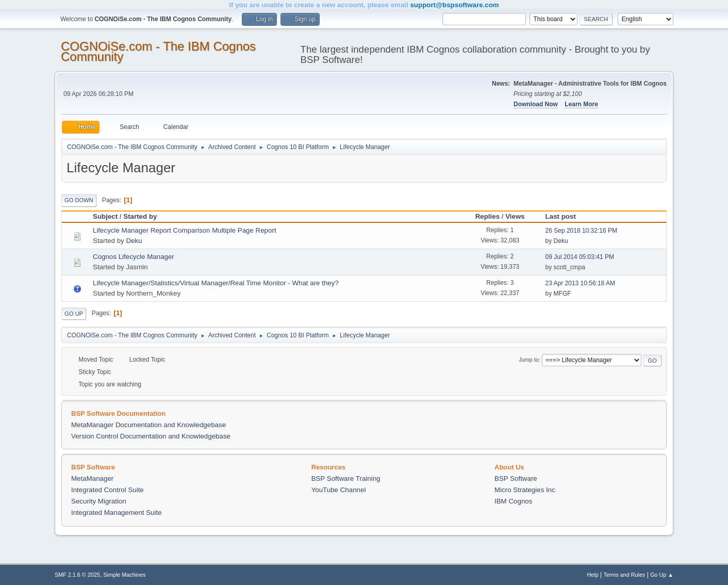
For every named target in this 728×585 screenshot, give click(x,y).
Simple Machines (124, 575)
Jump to (528, 360)
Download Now (536, 104)
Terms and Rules (625, 575)
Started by (140, 216)
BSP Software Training (346, 478)
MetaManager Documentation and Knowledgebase (148, 425)
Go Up (74, 314)
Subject (105, 216)
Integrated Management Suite (117, 513)
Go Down (79, 200)
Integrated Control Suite (107, 490)
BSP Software (516, 478)
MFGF (562, 294)
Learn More (581, 104)
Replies (487, 216)
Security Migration (99, 501)
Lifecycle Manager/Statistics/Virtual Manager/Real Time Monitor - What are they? (216, 283)
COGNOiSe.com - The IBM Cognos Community (158, 51)
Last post (565, 216)
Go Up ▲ (662, 575)
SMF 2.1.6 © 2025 (77, 575)
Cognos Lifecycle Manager (134, 257)
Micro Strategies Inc (525, 490)
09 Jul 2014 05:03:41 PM (580, 257)
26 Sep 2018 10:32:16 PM (581, 231)
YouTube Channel (339, 490)
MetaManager (92, 478)
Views (515, 216)
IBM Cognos (513, 501)
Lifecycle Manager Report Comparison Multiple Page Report (185, 230)
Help (593, 575)
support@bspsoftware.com (454, 5)
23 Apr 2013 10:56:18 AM (580, 283)
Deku (134, 241)
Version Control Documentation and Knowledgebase (151, 436)
